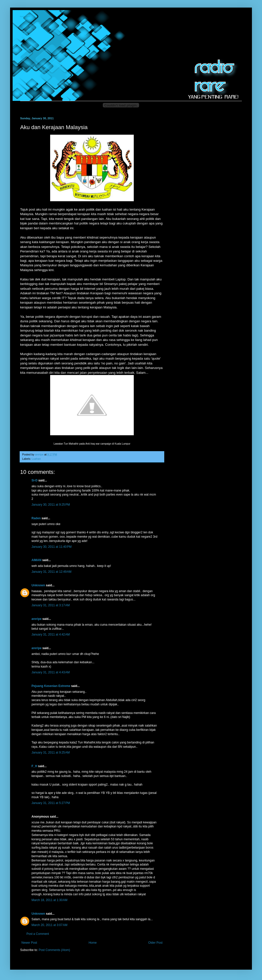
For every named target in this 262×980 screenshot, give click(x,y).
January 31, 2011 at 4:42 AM (51, 635)
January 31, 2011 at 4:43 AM (51, 672)
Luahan (36, 459)
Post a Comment (38, 934)
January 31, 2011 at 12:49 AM (51, 572)
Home (93, 943)
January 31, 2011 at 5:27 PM (51, 803)
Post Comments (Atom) (54, 950)
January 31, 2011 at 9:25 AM (51, 753)
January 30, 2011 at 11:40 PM (52, 547)
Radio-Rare (25, 17)
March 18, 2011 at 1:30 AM (49, 900)
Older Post (155, 943)
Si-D (35, 480)
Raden (36, 518)
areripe (37, 619)
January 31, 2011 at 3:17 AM (51, 605)
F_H (34, 766)
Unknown (38, 585)
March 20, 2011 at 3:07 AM (49, 925)
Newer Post (29, 943)
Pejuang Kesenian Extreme (51, 686)
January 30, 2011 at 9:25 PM (51, 505)
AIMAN (36, 560)
